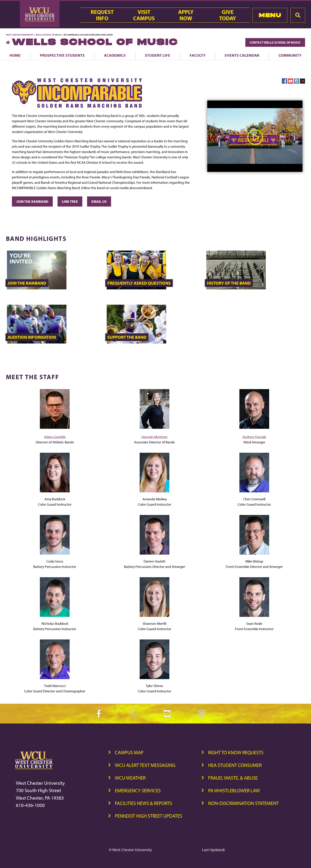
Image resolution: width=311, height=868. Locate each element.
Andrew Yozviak (254, 437)
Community (290, 55)
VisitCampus (144, 15)
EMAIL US (99, 201)
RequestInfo (102, 15)
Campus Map (129, 752)
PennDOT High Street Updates (148, 816)
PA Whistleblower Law (234, 790)
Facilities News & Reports (144, 803)
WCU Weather (130, 778)
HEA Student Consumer (235, 765)
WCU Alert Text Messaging (145, 765)
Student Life (157, 55)
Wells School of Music (49, 35)
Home (15, 55)
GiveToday (228, 15)
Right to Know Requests (236, 752)
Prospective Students (62, 55)
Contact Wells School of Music (275, 42)
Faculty (198, 55)
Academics (115, 55)
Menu (270, 15)
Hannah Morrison (154, 437)
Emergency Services (138, 790)
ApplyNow (186, 15)
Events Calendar (242, 55)
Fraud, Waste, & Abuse (233, 778)
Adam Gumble (55, 437)
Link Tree (70, 201)
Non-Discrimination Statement (243, 803)
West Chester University (20, 35)
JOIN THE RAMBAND (32, 201)
